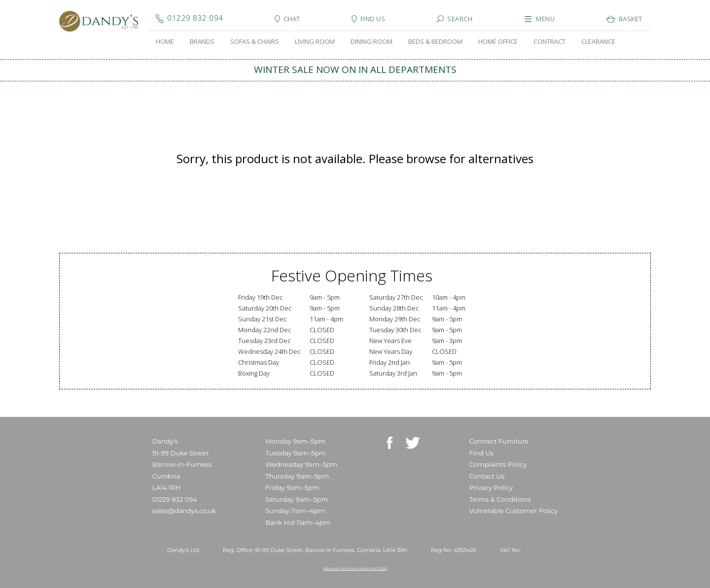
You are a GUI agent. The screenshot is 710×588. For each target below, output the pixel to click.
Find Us (481, 453)
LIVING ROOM (315, 41)
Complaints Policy (498, 464)
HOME (165, 41)
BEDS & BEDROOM (435, 41)
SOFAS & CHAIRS (255, 41)
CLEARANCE (598, 41)
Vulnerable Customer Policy (514, 511)
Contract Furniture (499, 441)
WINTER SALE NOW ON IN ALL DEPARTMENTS (355, 69)
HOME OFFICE (498, 41)
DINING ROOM (372, 41)
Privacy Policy (491, 487)
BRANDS (202, 41)
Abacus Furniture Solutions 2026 (355, 568)
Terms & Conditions (500, 499)
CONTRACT (550, 41)
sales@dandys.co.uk (184, 511)
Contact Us (487, 476)
